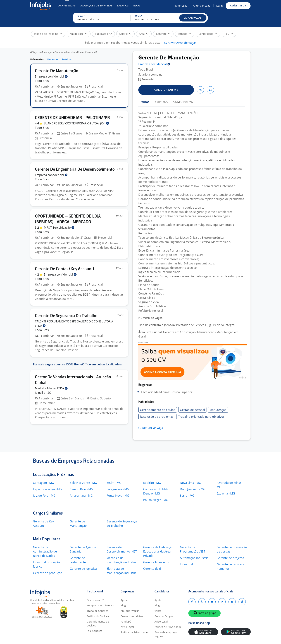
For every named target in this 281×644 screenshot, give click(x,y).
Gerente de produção (48, 573)
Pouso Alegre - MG (156, 500)
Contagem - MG (43, 483)
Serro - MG (187, 496)
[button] (193, 18)
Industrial (186, 564)
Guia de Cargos (164, 616)
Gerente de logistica (83, 569)
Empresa (154, 64)
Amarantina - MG (81, 496)
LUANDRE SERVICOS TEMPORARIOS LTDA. (76, 123)
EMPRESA (161, 102)
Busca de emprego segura (166, 634)
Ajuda (124, 600)
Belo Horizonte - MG (83, 483)
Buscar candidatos (132, 616)
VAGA (145, 102)
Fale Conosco (95, 631)
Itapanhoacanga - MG (47, 489)
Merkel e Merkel (51, 388)
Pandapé (126, 622)
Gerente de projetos (230, 558)
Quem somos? (95, 600)
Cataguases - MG (118, 489)
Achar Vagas (67, 5)
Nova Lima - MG (190, 483)
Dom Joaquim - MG (193, 489)
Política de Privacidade (134, 632)
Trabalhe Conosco (97, 611)
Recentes (53, 59)
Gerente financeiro (156, 562)
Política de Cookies (98, 616)
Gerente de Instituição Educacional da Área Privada (158, 551)
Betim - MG (114, 483)
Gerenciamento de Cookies (98, 624)
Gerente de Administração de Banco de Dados (45, 551)
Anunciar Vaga (202, 6)
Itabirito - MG (152, 483)
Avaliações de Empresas (96, 5)
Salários (123, 5)
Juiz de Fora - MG (44, 496)
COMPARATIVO (183, 102)
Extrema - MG (226, 493)
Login (220, 6)
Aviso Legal (127, 627)
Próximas (67, 59)
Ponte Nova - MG (118, 496)
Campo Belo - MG (81, 489)
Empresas (181, 6)
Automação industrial (195, 558)
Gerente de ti (152, 569)
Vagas (158, 611)
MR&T (59, 228)
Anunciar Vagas (130, 611)
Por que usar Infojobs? (100, 605)
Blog (137, 5)
